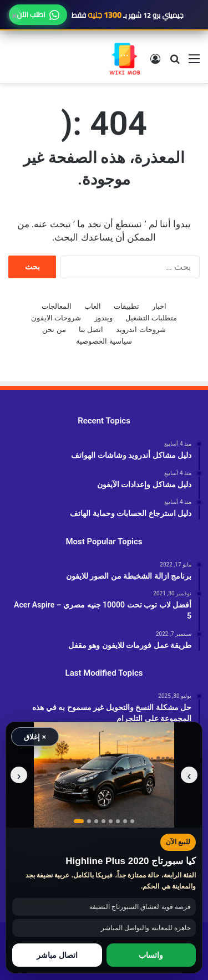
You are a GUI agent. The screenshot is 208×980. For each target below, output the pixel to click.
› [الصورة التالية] (19, 775)
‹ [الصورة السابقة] (189, 775)
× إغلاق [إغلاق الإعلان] (35, 737)
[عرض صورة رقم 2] (89, 821)
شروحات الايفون (56, 318)
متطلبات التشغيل (151, 318)
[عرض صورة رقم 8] (132, 821)
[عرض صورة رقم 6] (118, 821)
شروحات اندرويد (141, 330)
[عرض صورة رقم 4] (103, 821)
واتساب (151, 955)
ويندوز (103, 318)
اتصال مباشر (57, 955)
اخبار (159, 306)
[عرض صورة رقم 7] (125, 821)
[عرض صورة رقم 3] (96, 821)
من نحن (54, 330)
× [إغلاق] (14, 15)
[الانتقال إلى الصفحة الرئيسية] (125, 59)
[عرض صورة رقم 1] (79, 821)
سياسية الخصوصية (104, 341)
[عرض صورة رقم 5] (111, 821)
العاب (93, 306)
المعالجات (57, 306)
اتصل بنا (91, 330)
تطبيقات (126, 306)
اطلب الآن (38, 14)
